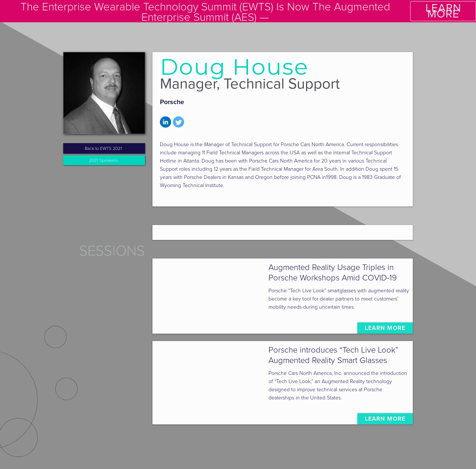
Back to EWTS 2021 (103, 148)
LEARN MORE (443, 11)
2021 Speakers (103, 160)
